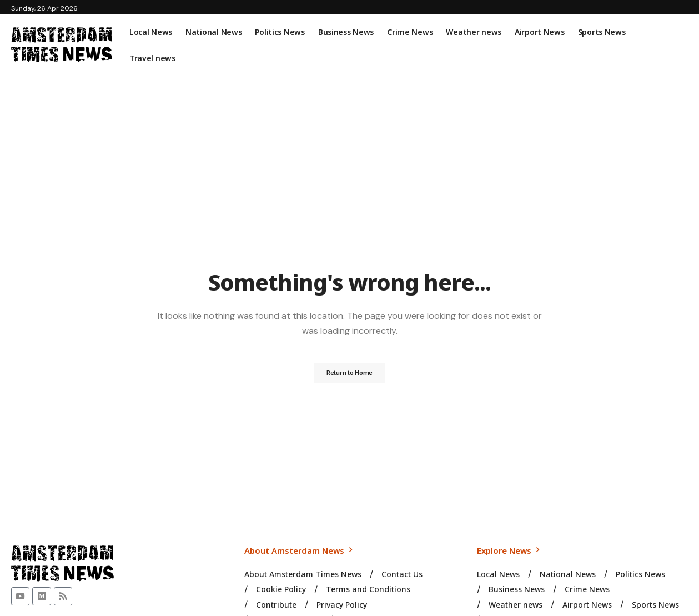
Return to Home (350, 373)
